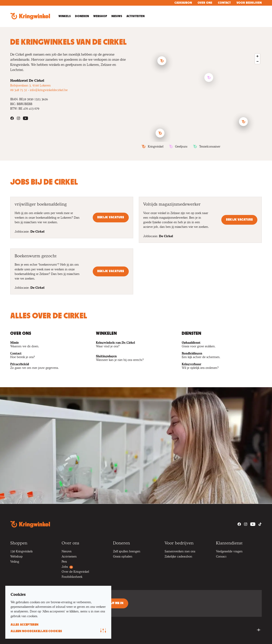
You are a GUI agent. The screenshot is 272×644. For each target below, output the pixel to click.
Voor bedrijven (249, 3)
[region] (202, 97)
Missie (15, 342)
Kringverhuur (191, 364)
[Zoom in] (257, 56)
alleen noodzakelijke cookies (36, 631)
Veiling (15, 561)
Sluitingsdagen (106, 356)
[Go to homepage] (30, 16)
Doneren (82, 16)
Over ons (205, 3)
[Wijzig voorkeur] (103, 631)
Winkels (65, 16)
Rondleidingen (192, 353)
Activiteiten (136, 16)
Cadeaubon (183, 3)
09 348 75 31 (19, 90)
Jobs (67, 567)
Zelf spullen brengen (127, 551)
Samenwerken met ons (180, 551)
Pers (64, 561)
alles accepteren (25, 625)
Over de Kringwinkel (75, 572)
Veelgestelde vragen (229, 551)
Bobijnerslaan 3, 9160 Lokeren (30, 85)
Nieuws (117, 16)
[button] (243, 122)
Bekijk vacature (111, 217)
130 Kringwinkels (21, 551)
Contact (224, 3)
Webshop (100, 16)
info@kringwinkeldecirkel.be (49, 90)
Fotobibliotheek (72, 577)
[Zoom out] (257, 61)
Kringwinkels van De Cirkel (115, 342)
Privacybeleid (20, 364)
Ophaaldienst (191, 342)
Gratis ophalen (123, 556)
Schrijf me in (113, 603)
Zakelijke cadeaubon (178, 556)
